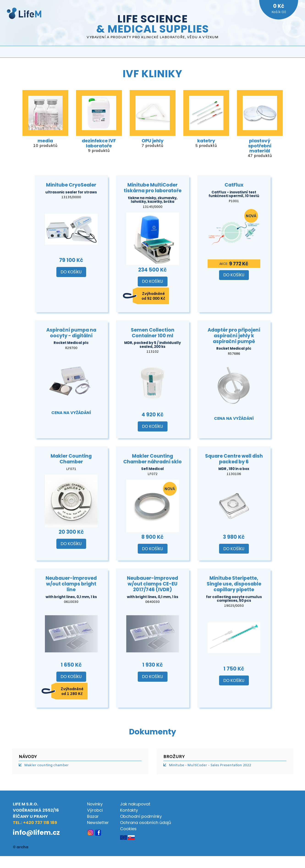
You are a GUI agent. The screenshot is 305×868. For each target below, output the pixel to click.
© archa (21, 847)
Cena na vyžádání (71, 413)
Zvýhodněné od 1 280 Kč (72, 692)
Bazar (93, 816)
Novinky (95, 804)
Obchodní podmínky (141, 816)
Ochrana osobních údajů (146, 823)
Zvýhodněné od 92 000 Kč (153, 296)
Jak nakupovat (135, 804)
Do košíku (71, 272)
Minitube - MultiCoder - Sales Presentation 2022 (210, 765)
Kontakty (129, 810)
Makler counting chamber (47, 765)
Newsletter (98, 823)
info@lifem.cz (36, 832)
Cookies (128, 829)
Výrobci (95, 810)
